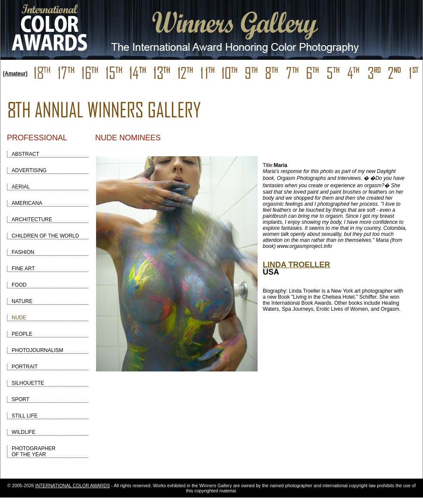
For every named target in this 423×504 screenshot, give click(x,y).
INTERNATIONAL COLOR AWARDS (73, 485)
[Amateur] (15, 74)
